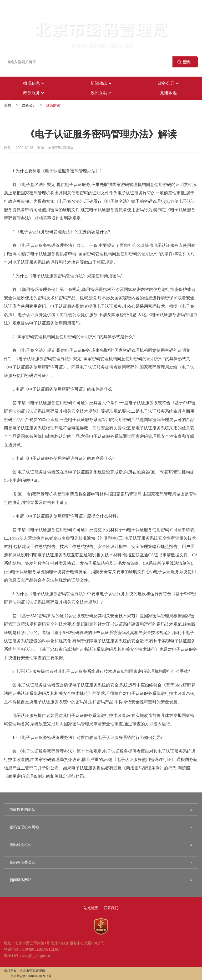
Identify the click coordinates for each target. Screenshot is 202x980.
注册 (20, 10)
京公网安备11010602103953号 (31, 976)
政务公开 (29, 105)
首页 (8, 105)
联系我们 (111, 908)
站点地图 (91, 908)
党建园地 (168, 93)
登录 (4, 10)
